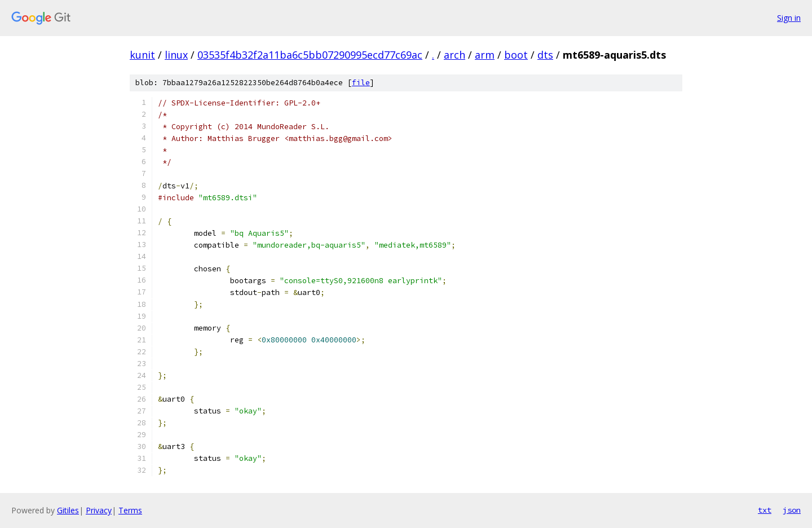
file (361, 83)
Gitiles (68, 510)
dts (545, 55)
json (792, 510)
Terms (130, 510)
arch (454, 55)
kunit (142, 55)
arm (485, 55)
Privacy (99, 510)
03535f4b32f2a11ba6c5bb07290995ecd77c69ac (310, 55)
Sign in (789, 18)
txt (765, 510)
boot (516, 55)
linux (176, 55)
